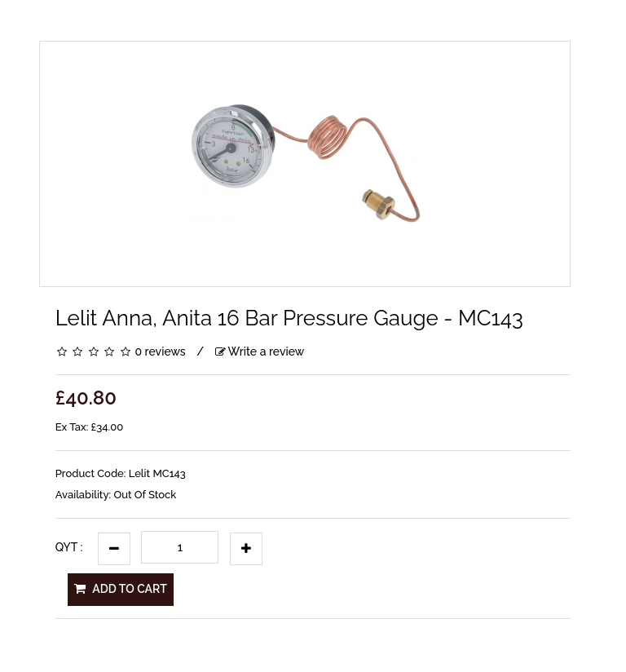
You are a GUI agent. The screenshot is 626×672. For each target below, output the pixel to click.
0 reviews (160, 351)
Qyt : (69, 547)
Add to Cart (121, 589)
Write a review (260, 351)
